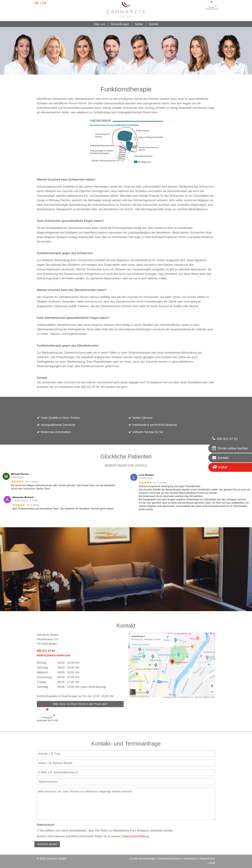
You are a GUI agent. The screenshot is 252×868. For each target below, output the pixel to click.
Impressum (190, 859)
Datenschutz (46, 825)
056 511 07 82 (46, 651)
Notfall (139, 24)
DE (36, 3)
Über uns (99, 24)
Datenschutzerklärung (135, 836)
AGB (212, 863)
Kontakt (154, 24)
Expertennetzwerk (170, 859)
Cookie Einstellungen (143, 859)
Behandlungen (120, 24)
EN (44, 3)
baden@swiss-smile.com (54, 655)
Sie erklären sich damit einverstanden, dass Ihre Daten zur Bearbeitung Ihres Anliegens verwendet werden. (105, 831)
